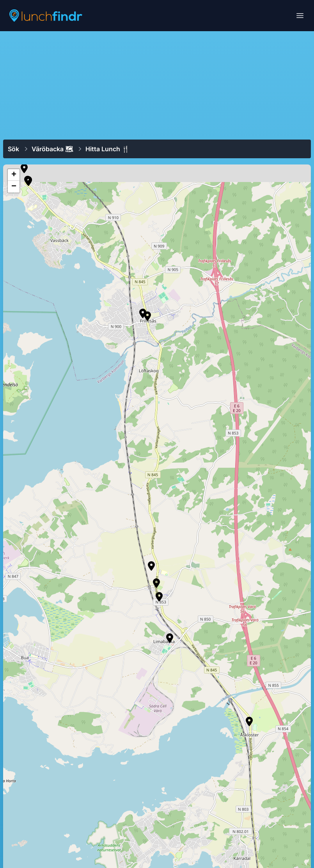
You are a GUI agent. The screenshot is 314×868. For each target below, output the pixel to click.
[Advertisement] (157, 85)
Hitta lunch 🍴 (107, 149)
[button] (28, 181)
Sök (13, 149)
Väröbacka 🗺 (52, 149)
